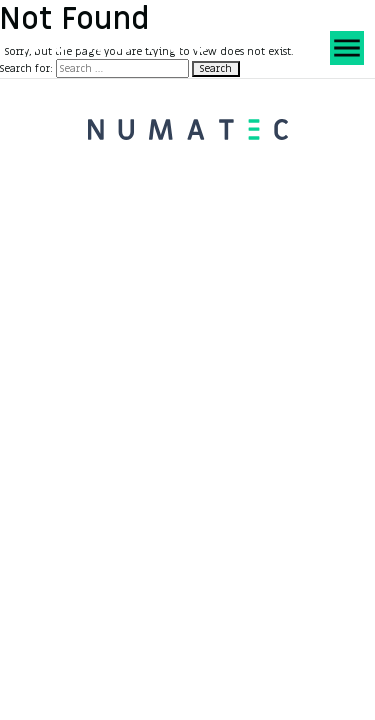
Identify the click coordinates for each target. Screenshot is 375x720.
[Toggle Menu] (345, 42)
